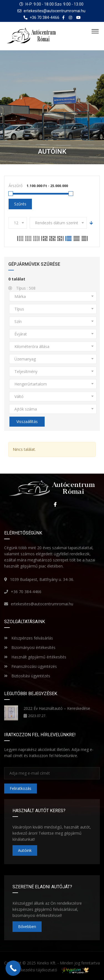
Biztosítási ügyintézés (27, 676)
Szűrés (20, 204)
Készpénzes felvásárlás (29, 638)
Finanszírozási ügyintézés (31, 666)
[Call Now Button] (13, 968)
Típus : (22, 288)
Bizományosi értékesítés (30, 647)
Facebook (54, 504)
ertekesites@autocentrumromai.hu (54, 11)
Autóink (25, 850)
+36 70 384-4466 (26, 592)
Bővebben (27, 926)
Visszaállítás (27, 421)
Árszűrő (16, 186)
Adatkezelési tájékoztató (35, 970)
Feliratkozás (21, 788)
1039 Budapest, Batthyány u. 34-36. (42, 579)
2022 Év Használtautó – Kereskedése (57, 708)
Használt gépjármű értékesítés (35, 657)
